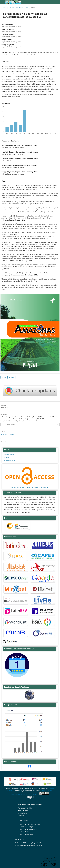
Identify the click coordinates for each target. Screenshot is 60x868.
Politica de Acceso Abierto (28, 829)
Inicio (5, 8)
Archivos (11, 8)
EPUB (12, 377)
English (7, 457)
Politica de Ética (25, 832)
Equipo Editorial (23, 811)
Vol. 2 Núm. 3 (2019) (22, 8)
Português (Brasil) (10, 460)
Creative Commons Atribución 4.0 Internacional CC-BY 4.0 (29, 487)
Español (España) (10, 454)
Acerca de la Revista (25, 808)
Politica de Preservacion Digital (30, 824)
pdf (4, 377)
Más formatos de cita (8, 424)
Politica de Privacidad (27, 834)
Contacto (21, 816)
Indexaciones (23, 813)
